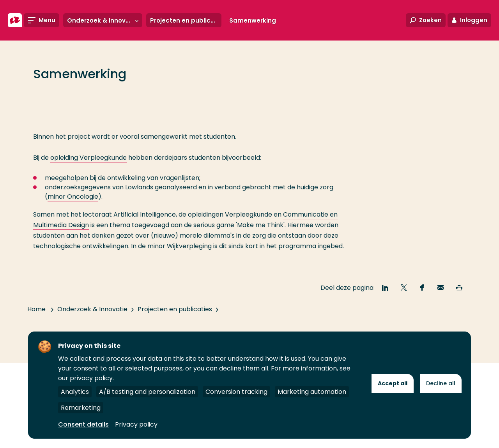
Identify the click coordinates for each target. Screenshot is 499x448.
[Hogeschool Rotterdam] (15, 20)
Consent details (83, 424)
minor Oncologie (73, 197)
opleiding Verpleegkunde (88, 158)
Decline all (441, 383)
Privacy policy (136, 424)
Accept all (393, 383)
